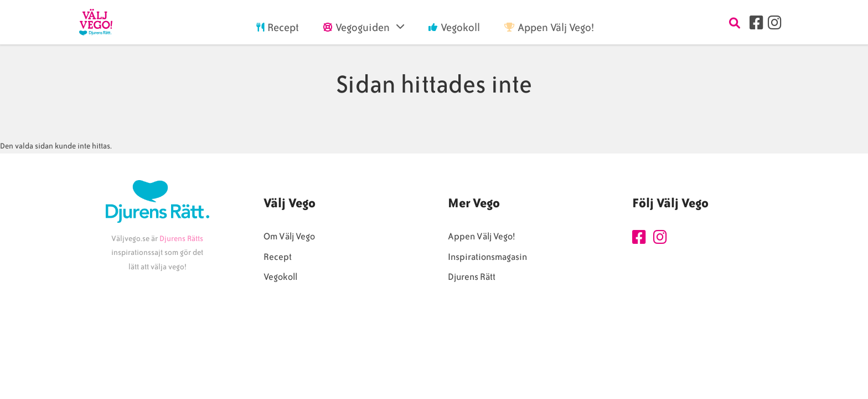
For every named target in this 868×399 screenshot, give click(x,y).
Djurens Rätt (472, 277)
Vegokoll (280, 277)
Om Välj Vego (289, 236)
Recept (278, 257)
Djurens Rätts (181, 239)
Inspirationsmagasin (487, 257)
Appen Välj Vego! (481, 236)
